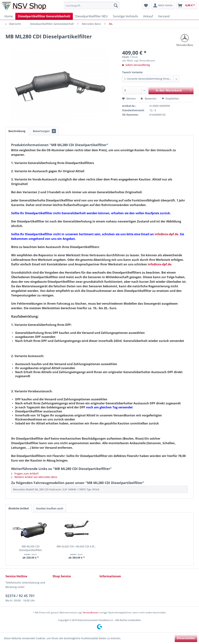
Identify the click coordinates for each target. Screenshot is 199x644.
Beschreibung (17, 131)
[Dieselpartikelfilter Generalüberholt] (44, 16)
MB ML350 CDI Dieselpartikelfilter (31, 548)
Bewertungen (44, 131)
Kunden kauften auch (50, 508)
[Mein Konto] (163, 5)
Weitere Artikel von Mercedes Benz (34, 477)
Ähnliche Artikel (19, 508)
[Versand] (164, 16)
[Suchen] (116, 5)
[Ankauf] (148, 16)
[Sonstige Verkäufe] (125, 16)
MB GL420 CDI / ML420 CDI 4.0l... (76, 546)
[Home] (9, 16)
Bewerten (149, 99)
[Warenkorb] (186, 5)
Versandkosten (91, 612)
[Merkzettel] (146, 5)
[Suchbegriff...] (92, 5)
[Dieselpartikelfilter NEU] (92, 16)
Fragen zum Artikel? (25, 474)
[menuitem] (92, 5)
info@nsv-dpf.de (159, 264)
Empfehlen (170, 99)
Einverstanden (186, 638)
